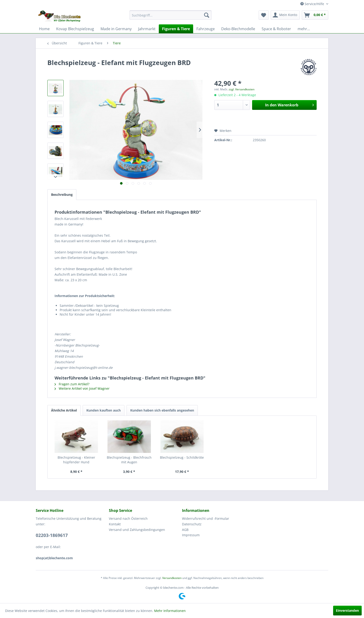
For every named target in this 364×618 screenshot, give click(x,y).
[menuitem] (171, 15)
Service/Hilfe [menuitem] (313, 4)
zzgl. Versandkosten (242, 89)
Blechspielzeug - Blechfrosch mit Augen (129, 460)
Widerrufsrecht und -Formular (206, 518)
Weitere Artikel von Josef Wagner (82, 388)
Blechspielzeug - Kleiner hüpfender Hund (76, 460)
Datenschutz (192, 524)
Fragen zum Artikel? (72, 384)
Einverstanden (347, 610)
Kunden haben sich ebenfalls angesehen (162, 410)
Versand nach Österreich (128, 518)
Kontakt (115, 524)
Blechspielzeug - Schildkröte (182, 457)
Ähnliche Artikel (64, 410)
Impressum (191, 535)
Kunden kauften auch (104, 410)
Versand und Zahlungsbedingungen (137, 530)
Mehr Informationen (170, 611)
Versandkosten (172, 578)
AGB (185, 530)
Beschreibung (62, 195)
